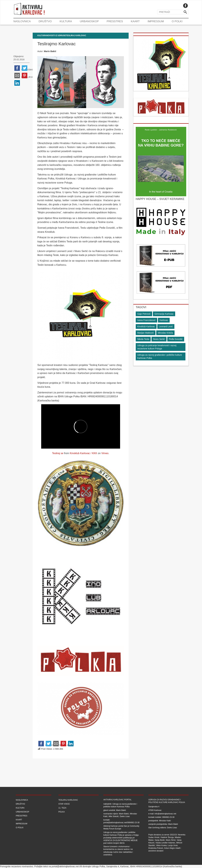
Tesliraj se (58, 453)
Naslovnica (22, 21)
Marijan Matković (146, 333)
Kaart (135, 21)
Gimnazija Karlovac (164, 314)
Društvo (45, 21)
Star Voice (64, 804)
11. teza (62, 808)
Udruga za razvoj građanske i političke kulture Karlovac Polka (160, 356)
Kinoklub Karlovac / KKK (83, 453)
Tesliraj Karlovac (76, 36)
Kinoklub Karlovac (146, 326)
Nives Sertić (159, 339)
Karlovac (164, 320)
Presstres (115, 21)
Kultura (66, 21)
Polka (62, 812)
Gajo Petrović (144, 314)
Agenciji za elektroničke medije (120, 840)
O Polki (177, 21)
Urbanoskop (89, 21)
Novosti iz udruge (56, 36)
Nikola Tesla (143, 339)
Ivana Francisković (146, 320)
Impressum (156, 21)
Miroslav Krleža (165, 333)
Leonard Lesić (166, 326)
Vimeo (105, 453)
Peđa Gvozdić (176, 339)
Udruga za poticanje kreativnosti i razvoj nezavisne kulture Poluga (157, 347)
